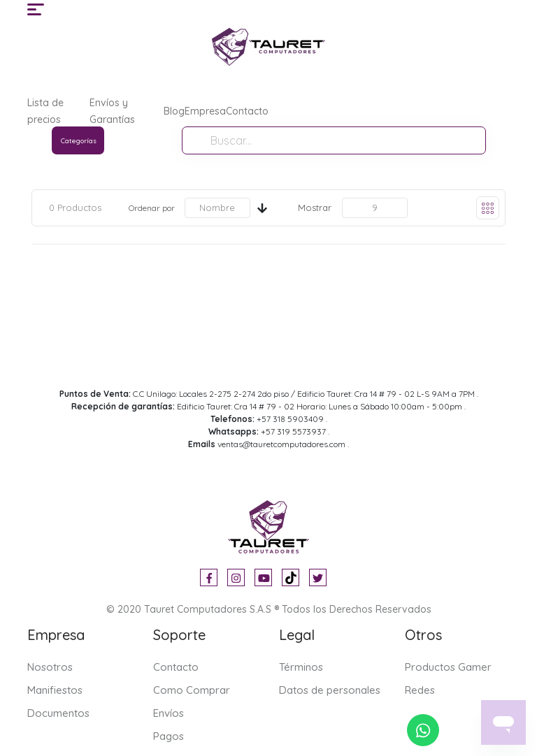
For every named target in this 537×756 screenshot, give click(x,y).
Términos (301, 667)
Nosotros (50, 667)
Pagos (169, 736)
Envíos (169, 713)
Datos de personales (330, 690)
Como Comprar (192, 690)
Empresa (205, 111)
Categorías (79, 141)
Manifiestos (55, 690)
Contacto (247, 111)
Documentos (58, 713)
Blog (174, 111)
